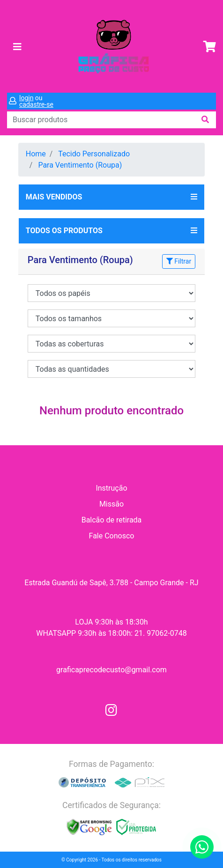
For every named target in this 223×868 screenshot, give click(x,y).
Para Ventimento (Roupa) (80, 165)
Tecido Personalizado (94, 154)
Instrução (111, 488)
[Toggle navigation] (17, 47)
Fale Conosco (112, 536)
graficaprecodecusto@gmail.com (111, 670)
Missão (111, 504)
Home (36, 154)
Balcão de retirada (112, 520)
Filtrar (179, 261)
